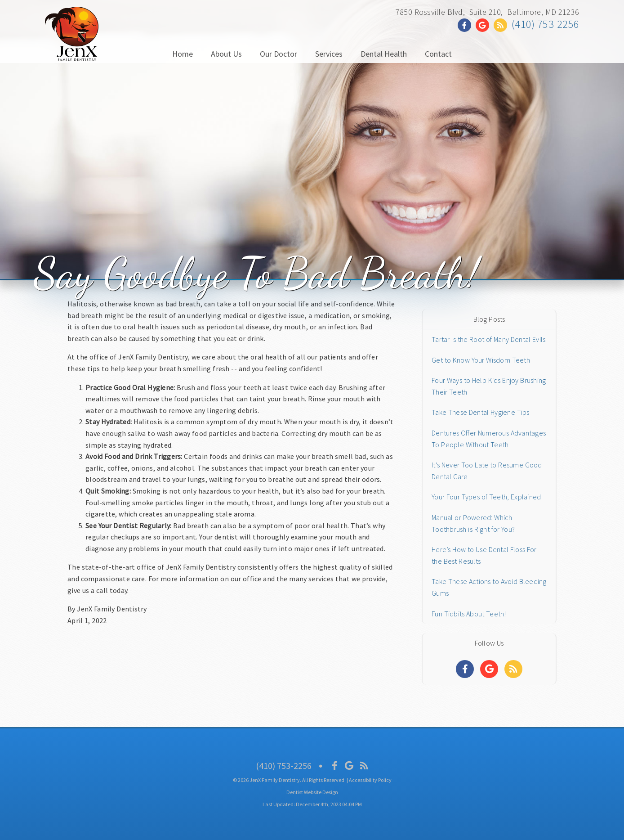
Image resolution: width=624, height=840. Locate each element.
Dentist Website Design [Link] (312, 792)
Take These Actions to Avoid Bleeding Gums (489, 587)
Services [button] (329, 54)
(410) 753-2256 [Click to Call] (545, 24)
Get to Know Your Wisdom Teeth (481, 360)
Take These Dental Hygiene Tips (481, 412)
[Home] (72, 52)
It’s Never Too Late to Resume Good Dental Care (487, 471)
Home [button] (183, 54)
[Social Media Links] (465, 669)
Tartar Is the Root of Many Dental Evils (488, 339)
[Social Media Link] (467, 25)
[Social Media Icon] (335, 766)
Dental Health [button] (384, 54)
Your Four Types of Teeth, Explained (486, 497)
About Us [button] (226, 54)
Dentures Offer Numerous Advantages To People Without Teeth (489, 439)
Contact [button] (438, 54)
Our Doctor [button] (279, 54)
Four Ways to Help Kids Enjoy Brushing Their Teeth (489, 386)
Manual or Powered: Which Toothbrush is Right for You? (473, 523)
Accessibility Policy (370, 780)
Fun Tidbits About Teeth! (469, 614)
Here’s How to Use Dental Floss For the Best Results (484, 555)
